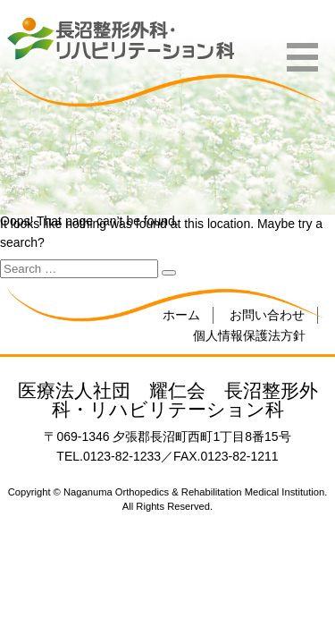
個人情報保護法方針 (249, 335)
